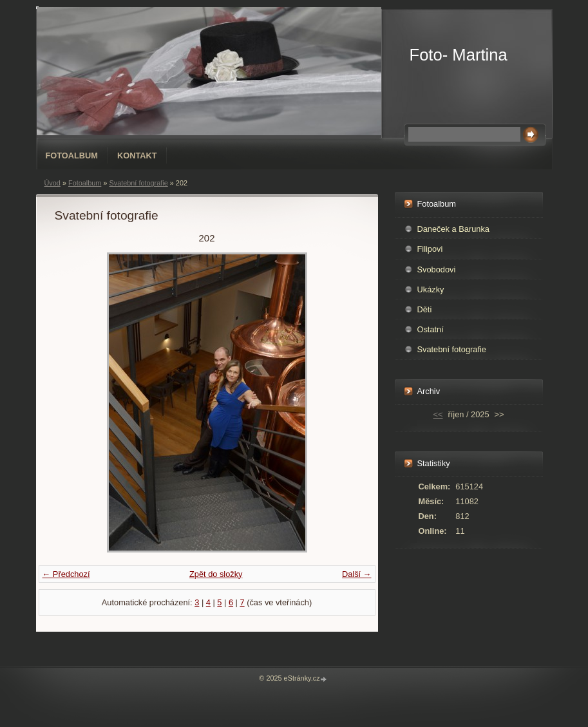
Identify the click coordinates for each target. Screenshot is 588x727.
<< (438, 414)
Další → (357, 574)
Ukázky (431, 289)
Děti (425, 309)
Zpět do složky (216, 574)
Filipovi (430, 249)
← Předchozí (66, 574)
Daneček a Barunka (453, 229)
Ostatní (431, 329)
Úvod (52, 183)
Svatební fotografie (138, 183)
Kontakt (137, 156)
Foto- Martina (459, 55)
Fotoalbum (72, 156)
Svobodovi (437, 269)
